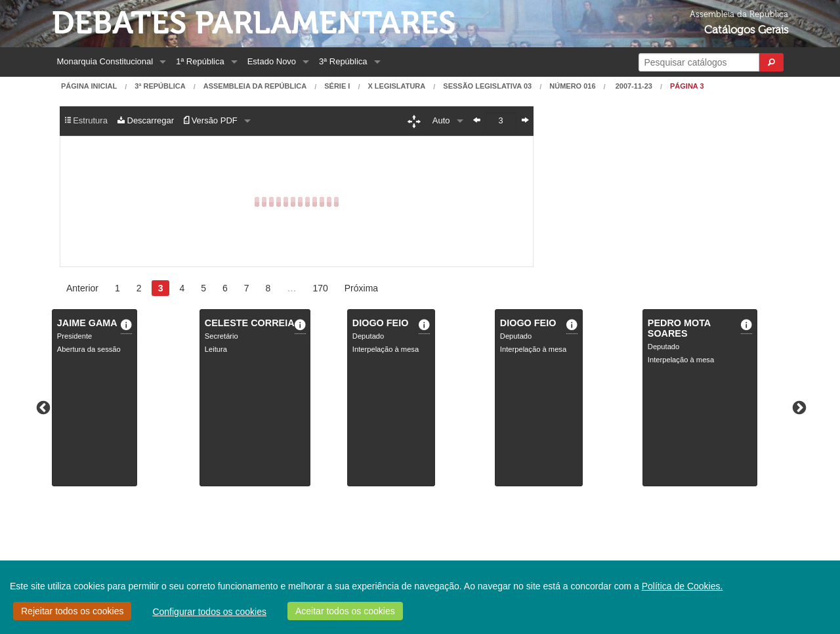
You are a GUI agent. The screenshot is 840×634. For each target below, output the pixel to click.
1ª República (200, 61)
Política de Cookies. (682, 586)
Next (798, 407)
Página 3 (687, 86)
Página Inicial (89, 86)
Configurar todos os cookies (209, 612)
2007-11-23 (633, 86)
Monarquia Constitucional (105, 61)
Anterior (82, 288)
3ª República (343, 61)
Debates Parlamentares (254, 23)
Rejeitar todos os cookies (72, 611)
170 (320, 288)
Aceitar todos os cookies (345, 611)
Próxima (361, 288)
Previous (42, 407)
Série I (337, 86)
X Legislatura (396, 86)
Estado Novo (272, 61)
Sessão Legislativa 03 (487, 86)
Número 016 (572, 86)
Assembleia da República (255, 86)
